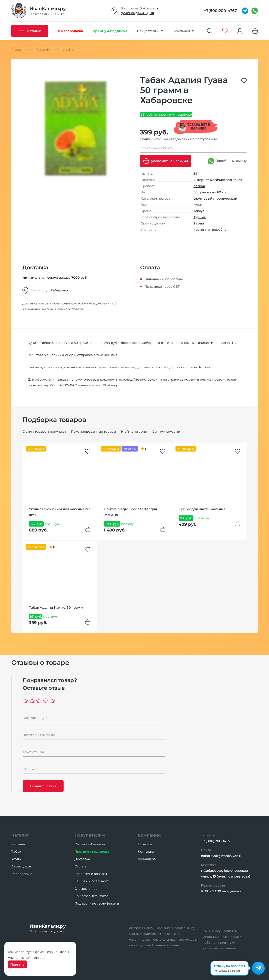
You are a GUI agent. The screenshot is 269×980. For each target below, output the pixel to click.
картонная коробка (210, 230)
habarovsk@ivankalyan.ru (222, 856)
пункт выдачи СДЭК (137, 13)
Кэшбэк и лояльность (92, 881)
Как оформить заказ (91, 896)
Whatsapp (110, 385)
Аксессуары (21, 866)
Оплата (81, 866)
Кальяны (19, 844)
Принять (17, 964)
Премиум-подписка (92, 851)
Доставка (82, 859)
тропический (226, 198)
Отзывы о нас (86, 889)
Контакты (146, 851)
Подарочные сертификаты (97, 903)
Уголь (16, 859)
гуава (198, 205)
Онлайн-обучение (90, 844)
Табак (16, 851)
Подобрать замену (227, 161)
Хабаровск (149, 8)
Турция (200, 217)
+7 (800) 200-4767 (216, 841)
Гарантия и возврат (91, 874)
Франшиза (147, 859)
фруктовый (203, 198)
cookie (52, 952)
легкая (199, 186)
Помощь (145, 844)
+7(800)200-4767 (63, 385)
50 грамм (202, 192)
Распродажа (22, 874)
